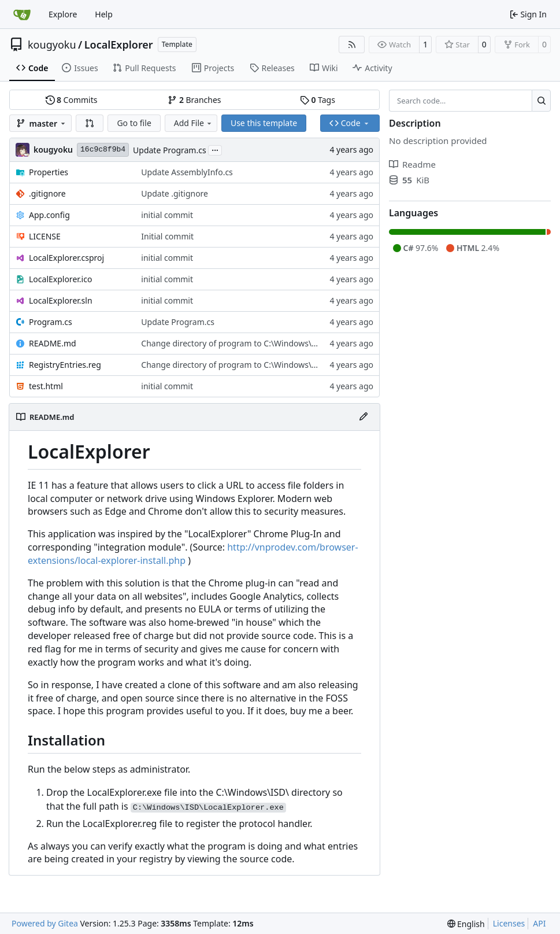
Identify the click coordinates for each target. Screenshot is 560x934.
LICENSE (45, 236)
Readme (412, 164)
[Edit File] (364, 417)
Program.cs (51, 322)
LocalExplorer (119, 45)
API (539, 923)
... (215, 149)
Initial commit (167, 236)
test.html (46, 386)
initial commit (167, 215)
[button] (90, 123)
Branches (194, 100)
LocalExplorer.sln (61, 300)
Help (104, 14)
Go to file (134, 123)
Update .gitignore (175, 193)
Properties (49, 172)
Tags (318, 100)
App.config (49, 215)
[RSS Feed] (352, 45)
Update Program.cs (170, 150)
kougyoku (52, 45)
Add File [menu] (194, 123)
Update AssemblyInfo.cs (187, 172)
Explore (63, 14)
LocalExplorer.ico (60, 279)
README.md (53, 343)
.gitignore (47, 193)
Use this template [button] (264, 123)
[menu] (466, 924)
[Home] (22, 14)
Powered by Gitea (45, 923)
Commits (72, 100)
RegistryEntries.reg (65, 365)
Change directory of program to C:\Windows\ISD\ (234, 343)
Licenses (509, 923)
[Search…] (541, 101)
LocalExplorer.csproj (66, 258)
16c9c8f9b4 (103, 149)
